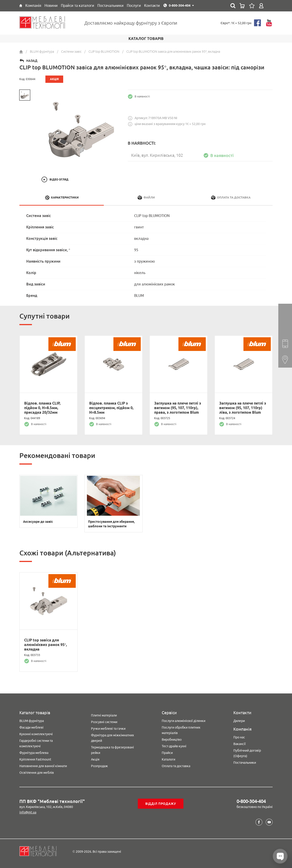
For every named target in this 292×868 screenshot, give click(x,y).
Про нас (239, 737)
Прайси (167, 753)
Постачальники (245, 763)
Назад (32, 61)
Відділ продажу (161, 804)
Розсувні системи (104, 722)
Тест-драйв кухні (174, 746)
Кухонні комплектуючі (36, 734)
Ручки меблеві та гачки (108, 729)
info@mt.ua (28, 812)
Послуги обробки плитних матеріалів (181, 730)
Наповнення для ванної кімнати (43, 766)
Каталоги (168, 759)
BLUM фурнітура (32, 721)
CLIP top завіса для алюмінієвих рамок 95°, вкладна (46, 645)
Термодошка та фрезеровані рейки (112, 750)
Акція (95, 759)
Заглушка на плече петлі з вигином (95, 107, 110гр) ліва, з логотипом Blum (243, 408)
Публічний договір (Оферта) (247, 753)
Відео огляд (59, 179)
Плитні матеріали (104, 715)
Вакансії (240, 744)
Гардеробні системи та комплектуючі (36, 743)
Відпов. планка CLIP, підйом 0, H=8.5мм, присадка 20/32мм (42, 408)
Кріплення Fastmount (35, 759)
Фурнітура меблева (34, 753)
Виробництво (172, 740)
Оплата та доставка (176, 766)
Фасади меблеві (31, 727)
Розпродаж (99, 766)
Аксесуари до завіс (38, 522)
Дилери (239, 721)
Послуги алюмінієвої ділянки (184, 721)
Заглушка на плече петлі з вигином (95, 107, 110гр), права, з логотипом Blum (178, 408)
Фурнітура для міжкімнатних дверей (112, 738)
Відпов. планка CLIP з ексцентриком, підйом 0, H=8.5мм (111, 408)
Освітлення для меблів (37, 773)
